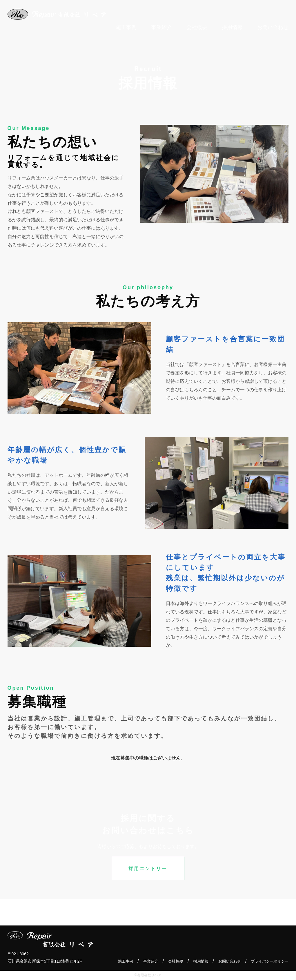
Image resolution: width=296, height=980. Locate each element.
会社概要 (169, 961)
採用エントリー (148, 868)
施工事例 (117, 961)
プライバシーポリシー (268, 961)
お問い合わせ (226, 961)
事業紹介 (143, 961)
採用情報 (196, 961)
